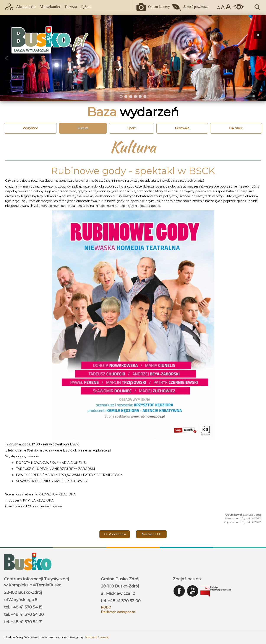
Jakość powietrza (196, 7)
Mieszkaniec (50, 7)
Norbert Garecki (97, 637)
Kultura (83, 128)
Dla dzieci (236, 128)
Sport (131, 128)
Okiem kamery (159, 7)
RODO (106, 607)
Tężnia (86, 7)
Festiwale (182, 128)
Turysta (71, 7)
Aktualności (26, 7)
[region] (133, 58)
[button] (259, 58)
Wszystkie (30, 128)
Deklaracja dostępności (118, 612)
